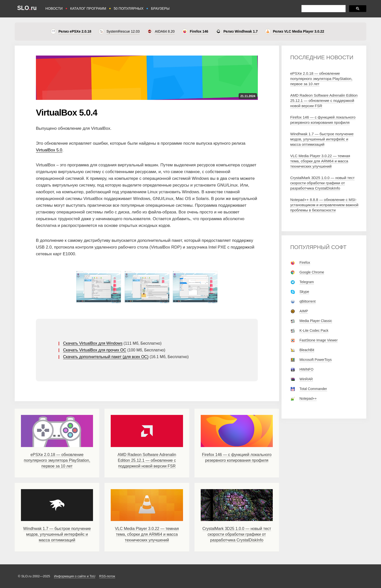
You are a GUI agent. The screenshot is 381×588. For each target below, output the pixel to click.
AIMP (304, 311)
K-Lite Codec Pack (314, 330)
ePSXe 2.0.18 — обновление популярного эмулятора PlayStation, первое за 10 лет (57, 460)
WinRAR (306, 379)
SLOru (27, 8)
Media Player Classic (316, 321)
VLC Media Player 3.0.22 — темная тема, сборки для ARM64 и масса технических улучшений (147, 534)
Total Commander (313, 389)
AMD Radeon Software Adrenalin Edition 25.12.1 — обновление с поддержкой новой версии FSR (147, 460)
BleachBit (307, 350)
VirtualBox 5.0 (49, 150)
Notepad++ (308, 398)
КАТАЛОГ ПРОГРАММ (88, 8)
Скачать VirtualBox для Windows (93, 343)
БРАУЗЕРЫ (160, 8)
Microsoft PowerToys (316, 360)
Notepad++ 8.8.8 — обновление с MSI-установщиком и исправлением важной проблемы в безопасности (324, 205)
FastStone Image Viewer (319, 340)
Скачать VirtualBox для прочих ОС (95, 350)
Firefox (305, 262)
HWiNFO (306, 369)
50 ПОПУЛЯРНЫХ (129, 8)
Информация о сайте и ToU (75, 576)
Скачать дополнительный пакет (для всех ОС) (106, 357)
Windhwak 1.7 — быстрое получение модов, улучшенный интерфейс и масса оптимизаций (57, 534)
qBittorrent (308, 301)
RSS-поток (107, 576)
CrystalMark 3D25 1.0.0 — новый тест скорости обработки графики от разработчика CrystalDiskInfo (237, 534)
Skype (304, 292)
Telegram (307, 282)
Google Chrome (312, 272)
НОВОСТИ (54, 8)
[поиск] (323, 9)
